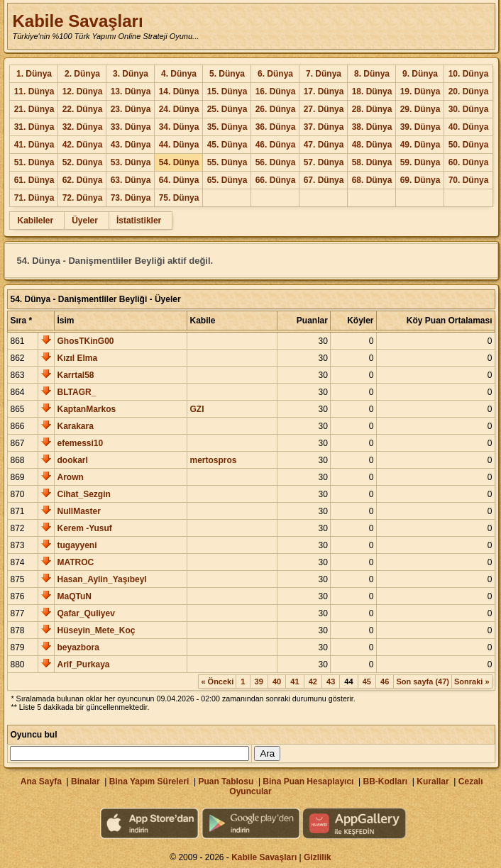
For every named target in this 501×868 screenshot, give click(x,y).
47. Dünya (324, 145)
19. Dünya (420, 91)
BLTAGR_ (76, 392)
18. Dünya (372, 91)
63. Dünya (131, 180)
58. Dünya (372, 162)
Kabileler (35, 221)
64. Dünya (179, 180)
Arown (70, 477)
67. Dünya (324, 180)
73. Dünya (131, 198)
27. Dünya (324, 109)
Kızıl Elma (77, 358)
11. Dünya (34, 91)
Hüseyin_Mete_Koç (96, 630)
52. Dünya (83, 162)
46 (385, 681)
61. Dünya (34, 180)
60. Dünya (469, 162)
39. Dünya (420, 127)
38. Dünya (372, 127)
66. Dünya (276, 180)
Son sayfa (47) (423, 681)
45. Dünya (227, 145)
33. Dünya (131, 127)
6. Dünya (275, 74)
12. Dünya (83, 91)
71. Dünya (34, 198)
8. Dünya (372, 74)
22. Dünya (83, 109)
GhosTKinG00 (85, 341)
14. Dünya (179, 91)
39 (259, 681)
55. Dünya (227, 162)
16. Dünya (276, 91)
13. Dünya (131, 91)
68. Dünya (372, 180)
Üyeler (85, 221)
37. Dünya (324, 127)
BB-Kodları (386, 781)
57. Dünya (324, 162)
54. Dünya (179, 162)
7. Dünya (324, 74)
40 (277, 681)
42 (313, 681)
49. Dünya (420, 145)
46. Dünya (276, 145)
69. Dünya (420, 180)
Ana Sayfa (41, 781)
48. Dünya (372, 145)
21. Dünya (34, 109)
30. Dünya (469, 109)
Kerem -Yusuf (84, 528)
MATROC (75, 562)
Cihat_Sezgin (83, 494)
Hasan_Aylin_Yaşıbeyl (101, 579)
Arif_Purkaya (83, 664)
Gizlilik (318, 857)
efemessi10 (80, 443)
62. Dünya (83, 180)
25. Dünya (227, 109)
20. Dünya (469, 91)
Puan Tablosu (226, 781)
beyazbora (78, 647)
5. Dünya (227, 74)
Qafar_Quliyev (86, 613)
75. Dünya (179, 198)
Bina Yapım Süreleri (149, 781)
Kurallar (433, 781)
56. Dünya (276, 162)
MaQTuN (74, 596)
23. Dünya (131, 109)
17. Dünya (324, 91)
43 (331, 681)
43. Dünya (131, 145)
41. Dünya (34, 145)
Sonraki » (472, 681)
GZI (197, 409)
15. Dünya (227, 91)
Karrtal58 (75, 375)
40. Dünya (469, 127)
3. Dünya (131, 74)
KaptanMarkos (86, 409)
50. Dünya (469, 145)
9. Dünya (420, 74)
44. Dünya (179, 145)
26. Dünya (276, 109)
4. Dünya (179, 74)
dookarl (72, 460)
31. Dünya (34, 127)
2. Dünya (82, 74)
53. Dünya (131, 162)
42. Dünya (83, 145)
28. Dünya (372, 109)
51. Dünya (34, 162)
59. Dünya (420, 162)
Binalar (86, 781)
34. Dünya (179, 127)
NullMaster (78, 511)
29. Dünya (420, 109)
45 (367, 681)
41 (294, 681)
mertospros (213, 460)
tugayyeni (77, 545)
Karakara (75, 426)
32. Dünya (83, 127)
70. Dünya (469, 180)
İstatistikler (139, 221)
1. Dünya (34, 74)
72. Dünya (83, 198)
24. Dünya (179, 109)
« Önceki (217, 681)
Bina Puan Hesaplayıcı (308, 781)
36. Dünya (276, 127)
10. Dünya (469, 74)
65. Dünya (227, 180)
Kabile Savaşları (77, 21)
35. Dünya (227, 127)
